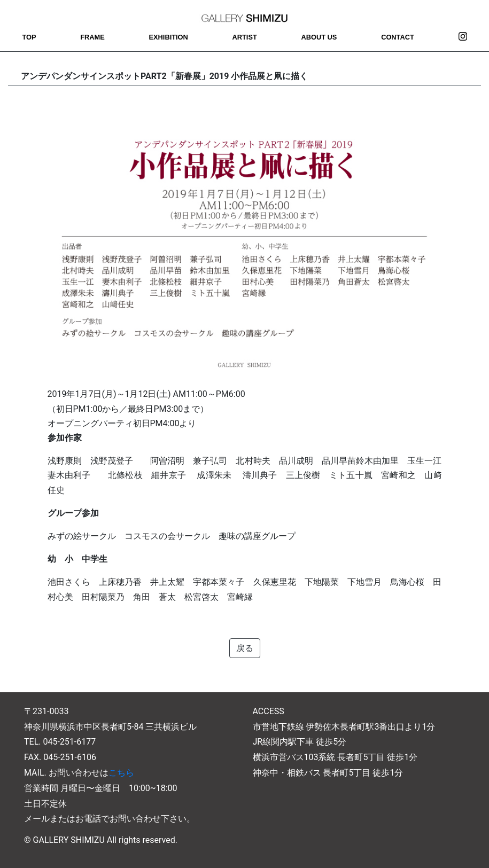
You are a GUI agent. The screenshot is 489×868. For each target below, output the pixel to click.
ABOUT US (319, 37)
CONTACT (398, 37)
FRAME (92, 37)
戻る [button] (245, 648)
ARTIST (245, 37)
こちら (121, 773)
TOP (29, 37)
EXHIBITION (169, 37)
